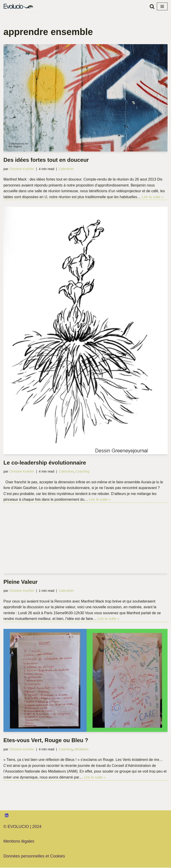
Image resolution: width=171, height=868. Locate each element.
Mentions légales (19, 842)
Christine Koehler (22, 169)
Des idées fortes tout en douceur (46, 160)
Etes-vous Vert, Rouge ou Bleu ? (46, 741)
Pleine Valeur (20, 582)
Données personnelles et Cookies (34, 857)
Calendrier (67, 169)
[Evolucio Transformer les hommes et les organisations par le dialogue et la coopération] (20, 6)
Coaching (83, 472)
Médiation (82, 749)
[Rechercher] (152, 6)
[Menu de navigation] (162, 6)
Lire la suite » (153, 197)
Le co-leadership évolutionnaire (45, 463)
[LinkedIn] (7, 816)
